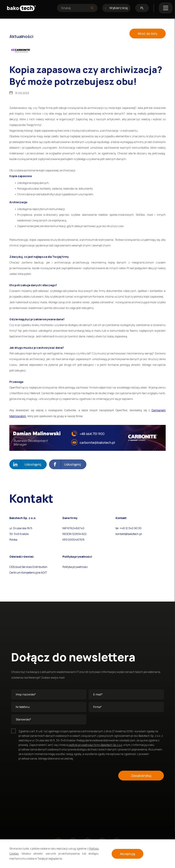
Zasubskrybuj (141, 776)
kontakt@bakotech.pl (129, 534)
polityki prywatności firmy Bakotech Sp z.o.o (96, 745)
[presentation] (46, 775)
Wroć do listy (148, 34)
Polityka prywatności (75, 567)
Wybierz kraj (116, 8)
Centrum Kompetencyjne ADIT (28, 573)
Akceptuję (127, 854)
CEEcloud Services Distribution (28, 567)
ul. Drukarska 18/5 (21, 528)
